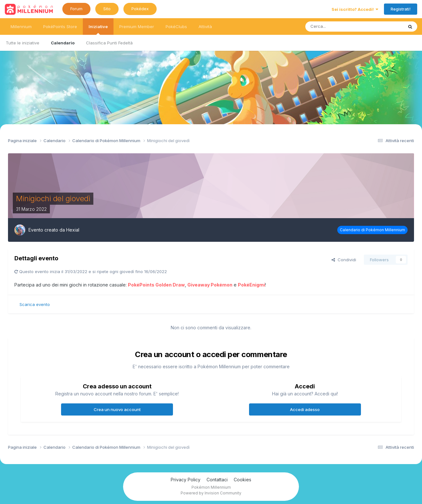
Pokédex (140, 9)
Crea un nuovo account (117, 409)
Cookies (242, 480)
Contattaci (217, 480)
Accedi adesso (305, 409)
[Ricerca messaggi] (338, 27)
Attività (205, 27)
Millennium (21, 27)
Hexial (73, 230)
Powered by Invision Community (211, 493)
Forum (76, 9)
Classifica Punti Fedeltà (109, 43)
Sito (107, 9)
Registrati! (401, 9)
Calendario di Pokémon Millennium (372, 230)
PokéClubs (176, 27)
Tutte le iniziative (23, 43)
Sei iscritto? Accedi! (355, 9)
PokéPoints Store (60, 27)
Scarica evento (35, 304)
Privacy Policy (186, 480)
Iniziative (98, 29)
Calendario (63, 43)
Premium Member (137, 27)
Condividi (344, 260)
